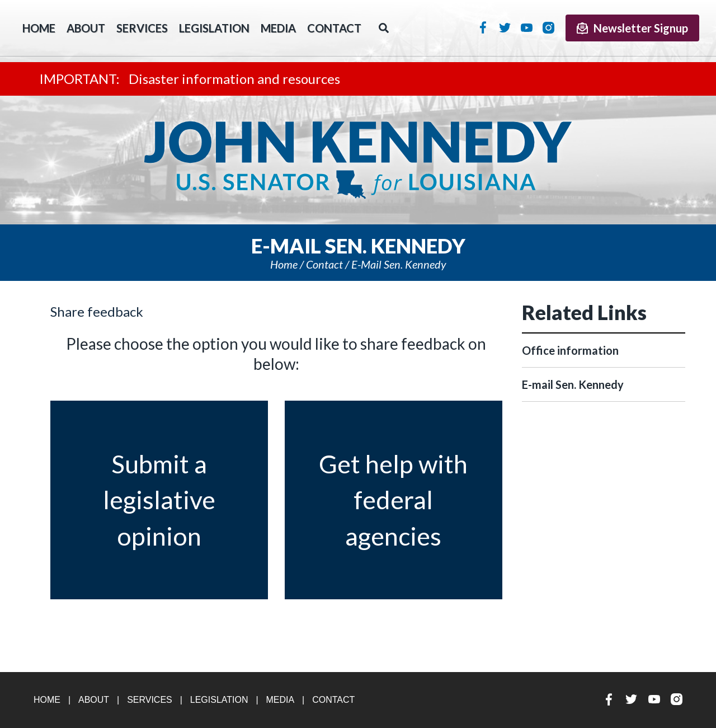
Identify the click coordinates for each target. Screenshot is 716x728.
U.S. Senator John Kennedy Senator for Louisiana (358, 160)
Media (278, 28)
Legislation (214, 28)
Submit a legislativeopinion (159, 500)
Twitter (505, 27)
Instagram (548, 27)
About (86, 28)
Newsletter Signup (632, 28)
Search (384, 28)
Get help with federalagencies (393, 500)
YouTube (527, 27)
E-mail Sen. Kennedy (399, 264)
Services (142, 28)
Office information (570, 350)
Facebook (483, 27)
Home (284, 264)
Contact (334, 28)
